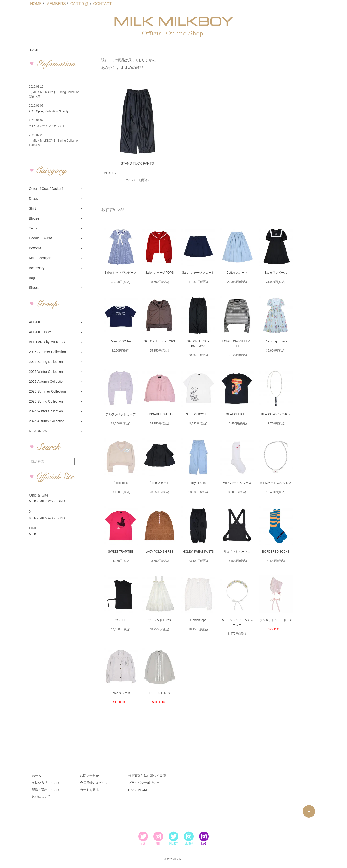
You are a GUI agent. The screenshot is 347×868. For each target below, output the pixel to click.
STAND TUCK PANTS (137, 163)
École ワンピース (276, 273)
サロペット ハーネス (237, 552)
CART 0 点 (80, 4)
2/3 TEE (121, 620)
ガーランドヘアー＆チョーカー (237, 622)
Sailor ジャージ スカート (198, 273)
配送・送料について (46, 790)
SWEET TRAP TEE (121, 552)
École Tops (120, 483)
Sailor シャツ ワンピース (121, 273)
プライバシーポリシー (144, 783)
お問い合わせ (89, 776)
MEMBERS (56, 4)
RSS (131, 790)
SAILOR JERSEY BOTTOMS (198, 344)
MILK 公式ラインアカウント (47, 126)
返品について (41, 796)
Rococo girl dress (276, 341)
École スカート (159, 483)
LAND (61, 501)
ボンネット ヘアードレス (276, 620)
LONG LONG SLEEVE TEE (237, 344)
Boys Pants (198, 483)
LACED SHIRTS (159, 693)
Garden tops (198, 620)
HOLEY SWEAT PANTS (198, 552)
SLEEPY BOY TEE (198, 414)
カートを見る (89, 790)
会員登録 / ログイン (94, 783)
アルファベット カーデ (121, 414)
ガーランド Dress (159, 620)
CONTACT (102, 4)
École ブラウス (121, 693)
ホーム (37, 776)
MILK (33, 501)
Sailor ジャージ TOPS (160, 273)
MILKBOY (47, 501)
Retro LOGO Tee (121, 341)
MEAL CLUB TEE (237, 414)
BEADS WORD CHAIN (276, 414)
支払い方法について (46, 783)
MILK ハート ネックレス (276, 483)
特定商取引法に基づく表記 (147, 776)
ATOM (142, 790)
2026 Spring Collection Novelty (49, 111)
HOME (36, 4)
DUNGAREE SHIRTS (159, 414)
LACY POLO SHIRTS (159, 552)
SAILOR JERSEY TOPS (159, 341)
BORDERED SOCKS (276, 552)
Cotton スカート (237, 273)
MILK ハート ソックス (237, 483)
